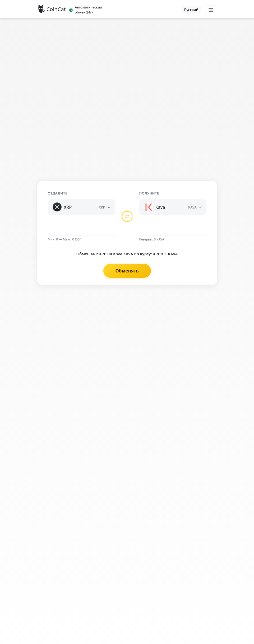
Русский (191, 10)
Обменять (127, 271)
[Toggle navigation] (211, 10)
